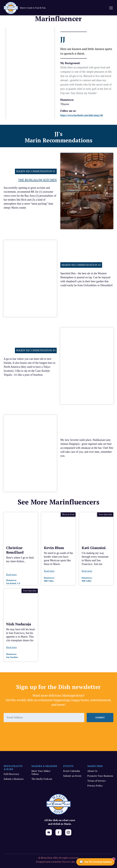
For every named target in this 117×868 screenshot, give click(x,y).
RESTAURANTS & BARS (13, 768)
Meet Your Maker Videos (41, 772)
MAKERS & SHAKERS (44, 766)
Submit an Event (72, 776)
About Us (92, 771)
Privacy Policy (95, 786)
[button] (111, 8)
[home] (28, 8)
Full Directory (11, 774)
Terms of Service (97, 781)
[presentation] (27, 731)
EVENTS (68, 766)
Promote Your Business (100, 776)
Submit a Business (14, 779)
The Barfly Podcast (42, 779)
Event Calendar (72, 771)
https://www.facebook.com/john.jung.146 (82, 115)
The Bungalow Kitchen (37, 180)
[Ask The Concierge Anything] (95, 862)
